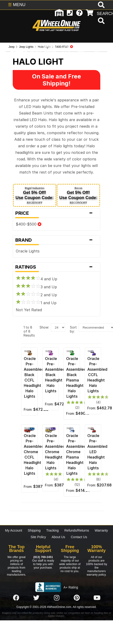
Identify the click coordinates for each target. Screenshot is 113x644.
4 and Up (36, 279)
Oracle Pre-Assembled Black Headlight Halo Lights (55, 375)
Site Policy (38, 537)
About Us (58, 537)
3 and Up (36, 287)
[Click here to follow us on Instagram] (56, 598)
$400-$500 (29, 224)
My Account (14, 530)
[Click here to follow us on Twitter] (36, 598)
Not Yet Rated (29, 310)
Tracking (52, 530)
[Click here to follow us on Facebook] (16, 598)
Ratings (56, 267)
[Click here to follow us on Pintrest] (77, 598)
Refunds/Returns (77, 530)
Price (56, 213)
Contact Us (79, 537)
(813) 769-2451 (43, 557)
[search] (101, 21)
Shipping (34, 530)
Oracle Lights (28, 251)
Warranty (101, 530)
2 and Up (36, 295)
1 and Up (36, 303)
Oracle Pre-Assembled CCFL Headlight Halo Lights (97, 375)
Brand (56, 240)
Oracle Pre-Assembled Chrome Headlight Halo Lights (55, 452)
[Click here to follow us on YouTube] (97, 598)
